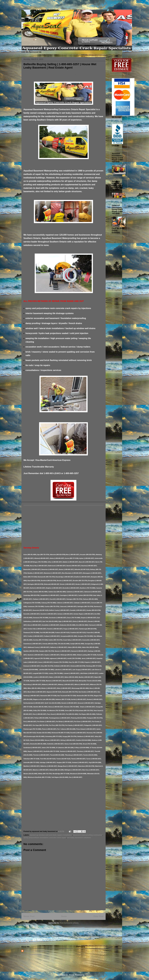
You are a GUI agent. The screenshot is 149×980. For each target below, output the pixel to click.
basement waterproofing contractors (88, 835)
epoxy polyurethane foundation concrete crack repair (45, 838)
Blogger (88, 975)
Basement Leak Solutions (22, 7)
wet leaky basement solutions (79, 838)
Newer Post (29, 916)
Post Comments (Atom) (69, 923)
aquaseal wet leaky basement (36, 951)
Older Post (98, 916)
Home (64, 916)
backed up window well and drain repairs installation (51, 835)
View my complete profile (31, 954)
